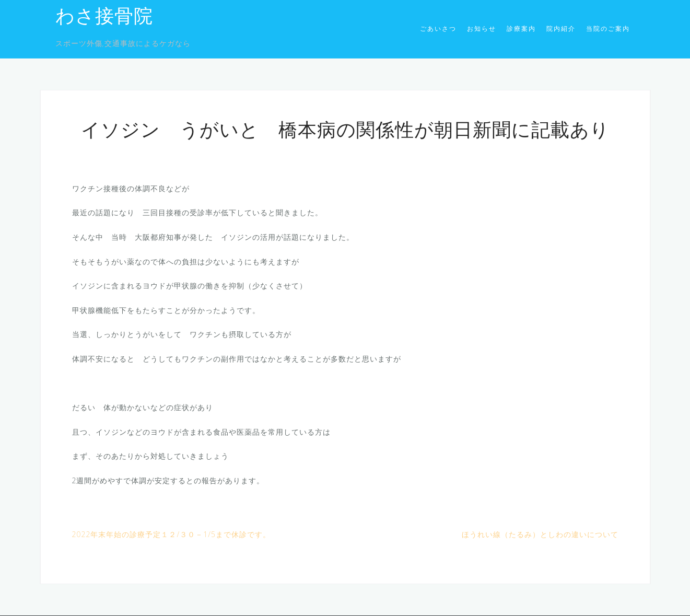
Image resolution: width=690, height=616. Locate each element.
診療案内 (521, 28)
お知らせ (482, 28)
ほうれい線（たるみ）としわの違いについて (540, 534)
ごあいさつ (438, 28)
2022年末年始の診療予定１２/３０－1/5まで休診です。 (172, 534)
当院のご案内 (608, 28)
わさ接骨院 (104, 18)
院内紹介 (561, 28)
